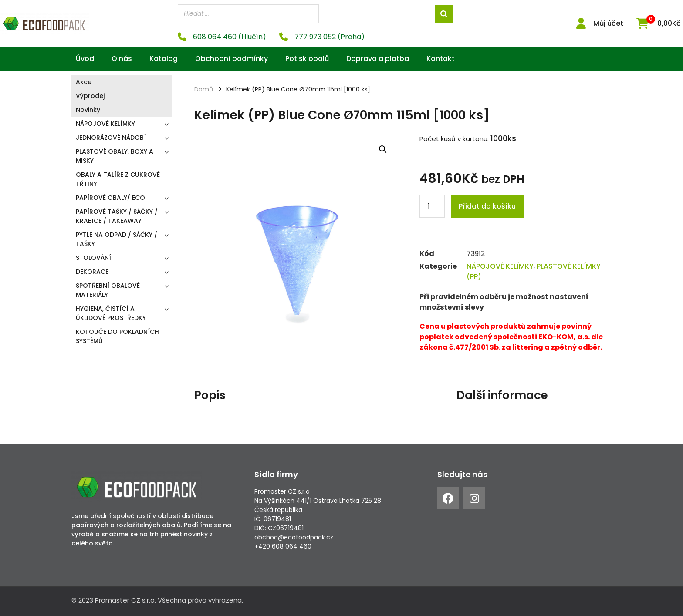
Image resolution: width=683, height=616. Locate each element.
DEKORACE (92, 272)
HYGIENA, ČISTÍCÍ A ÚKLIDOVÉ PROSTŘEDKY (111, 313)
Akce (84, 82)
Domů (204, 89)
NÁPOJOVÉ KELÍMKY (105, 124)
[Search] (444, 14)
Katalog (164, 59)
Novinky (88, 110)
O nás (122, 59)
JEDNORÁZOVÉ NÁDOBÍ (111, 138)
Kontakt (441, 59)
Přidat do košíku (487, 206)
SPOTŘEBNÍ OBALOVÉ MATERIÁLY (108, 290)
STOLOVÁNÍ (93, 258)
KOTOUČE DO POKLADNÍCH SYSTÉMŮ (117, 336)
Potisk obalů (307, 59)
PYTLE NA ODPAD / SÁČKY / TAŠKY (117, 239)
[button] (383, 149)
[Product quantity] (432, 206)
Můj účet (608, 23)
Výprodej (90, 96)
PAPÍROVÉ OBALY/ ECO (110, 198)
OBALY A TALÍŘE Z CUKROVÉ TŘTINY (118, 179)
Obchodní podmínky (232, 59)
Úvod (85, 59)
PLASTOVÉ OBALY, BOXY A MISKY (115, 156)
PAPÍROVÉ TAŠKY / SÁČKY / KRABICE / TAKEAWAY (117, 216)
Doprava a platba (378, 59)
